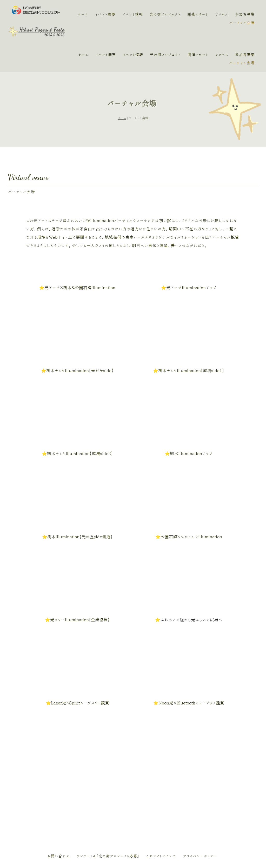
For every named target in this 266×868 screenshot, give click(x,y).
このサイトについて (161, 824)
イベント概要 (106, 15)
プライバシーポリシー (200, 824)
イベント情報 (133, 15)
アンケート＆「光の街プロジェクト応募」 (108, 824)
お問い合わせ (59, 824)
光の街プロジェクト (165, 15)
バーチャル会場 (242, 23)
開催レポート (198, 15)
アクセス (222, 15)
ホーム (83, 15)
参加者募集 (245, 15)
